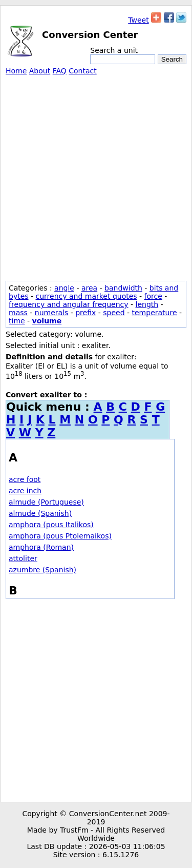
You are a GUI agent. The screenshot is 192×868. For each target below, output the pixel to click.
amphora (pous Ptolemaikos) (60, 536)
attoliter (23, 558)
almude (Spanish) (40, 513)
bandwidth (123, 288)
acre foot (25, 479)
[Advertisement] (96, 176)
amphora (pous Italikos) (51, 525)
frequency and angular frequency (69, 304)
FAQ (60, 71)
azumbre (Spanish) (42, 570)
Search (172, 59)
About (40, 71)
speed (114, 313)
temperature (155, 313)
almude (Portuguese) (46, 502)
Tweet (138, 20)
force (153, 296)
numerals (52, 313)
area (89, 288)
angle (64, 288)
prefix (86, 313)
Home (16, 71)
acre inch (25, 491)
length (147, 304)
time (17, 321)
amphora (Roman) (41, 547)
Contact (82, 71)
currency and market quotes (87, 296)
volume (47, 321)
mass (18, 313)
